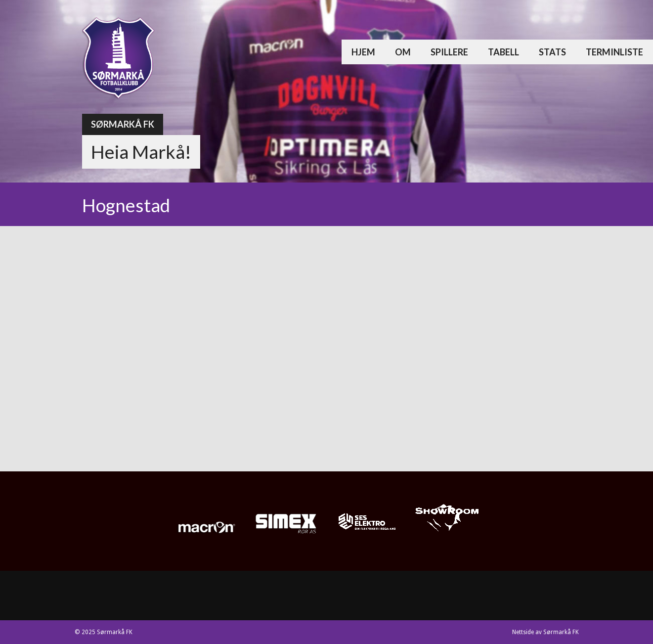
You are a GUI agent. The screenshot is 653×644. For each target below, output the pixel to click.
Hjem (363, 52)
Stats (552, 52)
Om (403, 52)
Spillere (449, 52)
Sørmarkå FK (123, 124)
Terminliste (614, 52)
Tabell (503, 52)
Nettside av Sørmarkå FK (545, 632)
